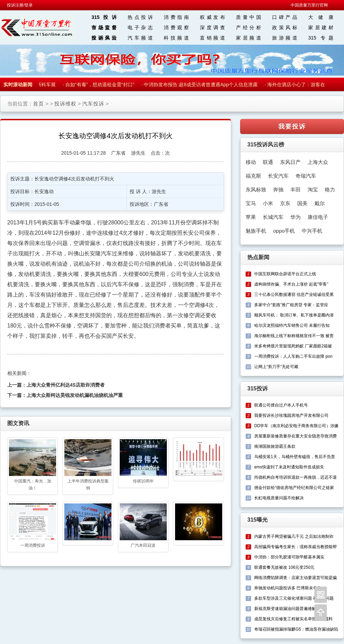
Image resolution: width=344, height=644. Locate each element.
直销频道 (212, 38)
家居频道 (249, 38)
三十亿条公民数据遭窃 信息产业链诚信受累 (294, 295)
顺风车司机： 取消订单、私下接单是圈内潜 (294, 315)
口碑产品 (285, 17)
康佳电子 (318, 217)
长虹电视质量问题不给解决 (279, 498)
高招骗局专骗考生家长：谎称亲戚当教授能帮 (295, 547)
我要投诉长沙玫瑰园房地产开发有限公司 (291, 415)
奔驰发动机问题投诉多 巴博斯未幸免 (288, 588)
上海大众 (318, 162)
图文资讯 (18, 423)
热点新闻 (258, 257)
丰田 (295, 190)
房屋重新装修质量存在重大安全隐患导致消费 (295, 436)
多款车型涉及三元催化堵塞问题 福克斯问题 (294, 598)
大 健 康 (321, 17)
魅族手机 (256, 231)
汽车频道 (140, 38)
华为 (295, 217)
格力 (330, 190)
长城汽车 (273, 217)
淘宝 (313, 190)
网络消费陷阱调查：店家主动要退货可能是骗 (295, 578)
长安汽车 (278, 176)
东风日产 (290, 162)
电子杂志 (140, 27)
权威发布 (212, 17)
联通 (268, 162)
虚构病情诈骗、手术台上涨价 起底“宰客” (291, 284)
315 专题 (321, 38)
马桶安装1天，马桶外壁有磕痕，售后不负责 (295, 457)
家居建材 (321, 27)
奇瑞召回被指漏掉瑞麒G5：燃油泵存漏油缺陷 (296, 629)
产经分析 (249, 27)
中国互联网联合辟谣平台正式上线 (285, 274)
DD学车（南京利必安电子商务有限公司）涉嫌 (296, 426)
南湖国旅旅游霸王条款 (275, 446)
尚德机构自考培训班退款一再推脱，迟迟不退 (295, 477)
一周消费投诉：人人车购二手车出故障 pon (293, 356)
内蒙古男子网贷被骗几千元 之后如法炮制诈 (294, 536)
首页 (39, 104)
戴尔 (320, 203)
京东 (285, 203)
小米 (268, 203)
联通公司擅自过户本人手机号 (281, 405)
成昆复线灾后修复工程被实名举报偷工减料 (293, 619)
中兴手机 (312, 231)
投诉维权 (65, 104)
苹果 (251, 217)
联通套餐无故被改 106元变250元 (284, 567)
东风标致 (256, 190)
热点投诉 (140, 17)
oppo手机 (284, 231)
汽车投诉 (93, 104)
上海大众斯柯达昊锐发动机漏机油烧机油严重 (75, 395)
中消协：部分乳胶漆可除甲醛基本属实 (289, 557)
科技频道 (176, 38)
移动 (251, 162)
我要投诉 (292, 126)
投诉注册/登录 (20, 5)
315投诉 (104, 17)
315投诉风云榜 (266, 145)
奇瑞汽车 (306, 176)
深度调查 (212, 27)
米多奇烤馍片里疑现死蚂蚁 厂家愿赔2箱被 (293, 346)
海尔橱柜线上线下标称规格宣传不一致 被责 (294, 336)
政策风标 (285, 27)
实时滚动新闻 (18, 85)
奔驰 (278, 190)
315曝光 (257, 520)
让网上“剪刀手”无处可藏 (276, 367)
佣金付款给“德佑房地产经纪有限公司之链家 (294, 488)
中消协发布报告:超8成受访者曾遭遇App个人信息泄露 (202, 85)
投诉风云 (104, 38)
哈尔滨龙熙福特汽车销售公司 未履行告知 (292, 325)
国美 (302, 203)
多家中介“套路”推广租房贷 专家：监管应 (291, 305)
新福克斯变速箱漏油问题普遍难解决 (287, 609)
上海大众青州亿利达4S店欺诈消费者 (66, 385)
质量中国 (249, 17)
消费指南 (176, 17)
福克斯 (253, 176)
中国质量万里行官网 (309, 5)
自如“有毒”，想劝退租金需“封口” (101, 85)
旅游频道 (285, 38)
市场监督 (104, 27)
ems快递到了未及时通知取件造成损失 (289, 467)
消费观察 (176, 27)
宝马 (251, 203)
